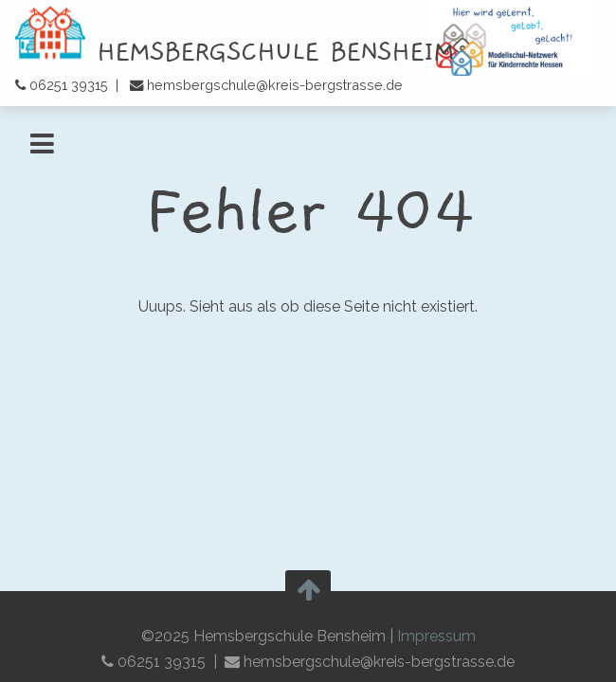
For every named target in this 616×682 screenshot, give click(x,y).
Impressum (436, 636)
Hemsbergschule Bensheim (235, 52)
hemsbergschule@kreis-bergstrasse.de (275, 85)
